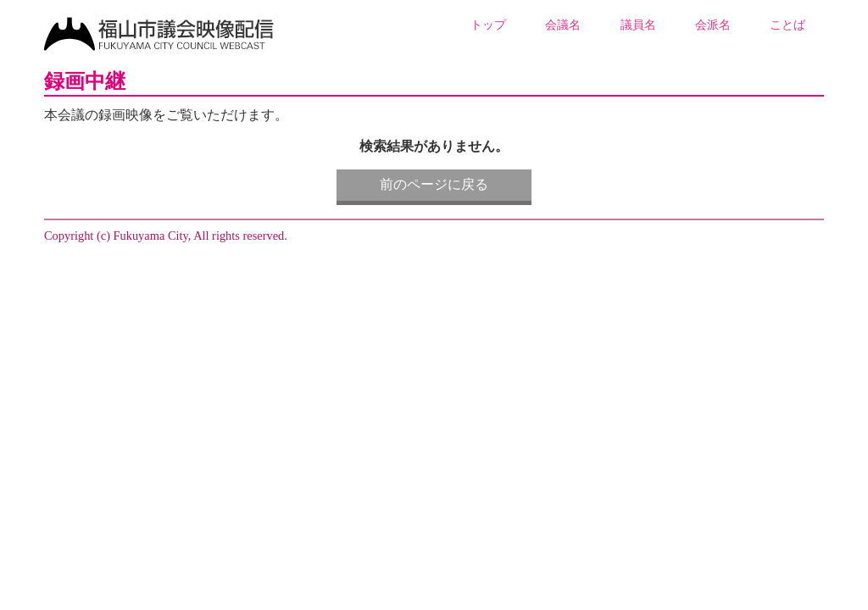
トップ (488, 25)
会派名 (713, 25)
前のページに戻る (434, 184)
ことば (787, 25)
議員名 (638, 25)
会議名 (563, 25)
